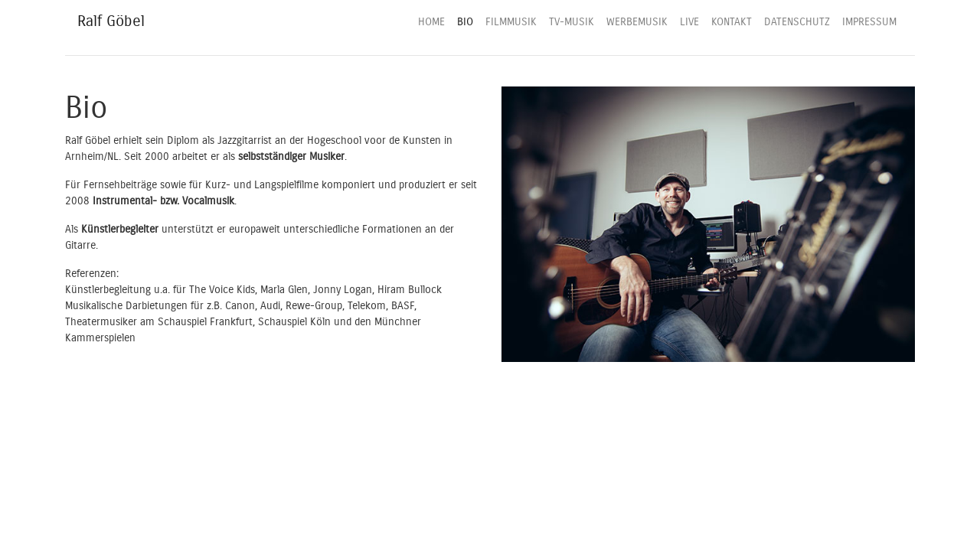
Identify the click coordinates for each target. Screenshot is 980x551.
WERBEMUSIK (637, 22)
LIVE (689, 22)
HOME (431, 22)
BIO (465, 22)
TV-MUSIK (572, 22)
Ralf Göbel (111, 21)
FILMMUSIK (511, 22)
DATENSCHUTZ (797, 22)
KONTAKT (732, 22)
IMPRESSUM (869, 22)
